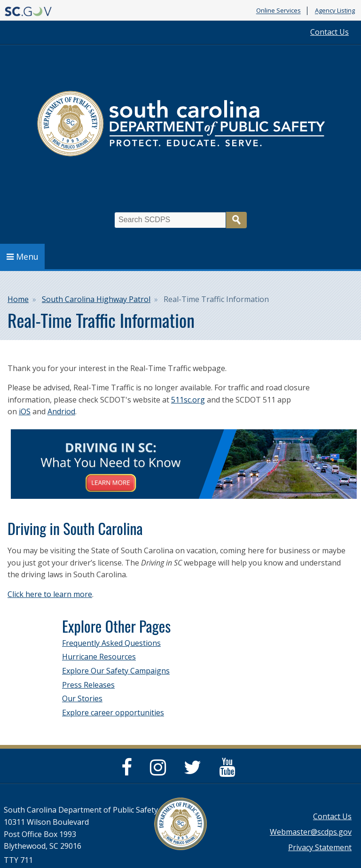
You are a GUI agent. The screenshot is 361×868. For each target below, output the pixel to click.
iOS (25, 411)
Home (18, 299)
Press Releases (88, 685)
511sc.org (188, 400)
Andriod (61, 411)
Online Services (279, 11)
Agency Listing (335, 11)
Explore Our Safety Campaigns (116, 671)
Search (236, 220)
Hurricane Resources (99, 657)
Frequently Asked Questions (111, 643)
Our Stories (82, 698)
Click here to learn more (50, 594)
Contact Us (330, 32)
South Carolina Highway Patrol (96, 299)
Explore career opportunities (113, 713)
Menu (23, 256)
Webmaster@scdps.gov (311, 832)
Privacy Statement (320, 847)
